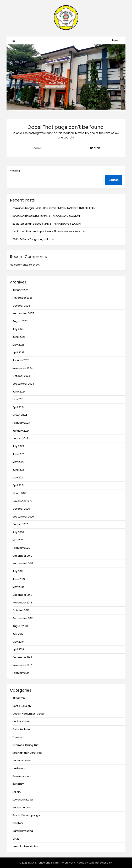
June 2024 (19, 392)
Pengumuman (22, 807)
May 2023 (18, 462)
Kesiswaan (19, 768)
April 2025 (19, 352)
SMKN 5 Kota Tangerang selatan (33, 239)
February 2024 (21, 423)
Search (15, 171)
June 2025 (19, 337)
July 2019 (18, 571)
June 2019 (19, 579)
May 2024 (18, 399)
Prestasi (18, 823)
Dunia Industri (21, 721)
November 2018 (22, 603)
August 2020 (20, 524)
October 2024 (21, 376)
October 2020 (21, 509)
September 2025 (23, 313)
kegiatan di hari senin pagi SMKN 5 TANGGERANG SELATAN (49, 231)
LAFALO (17, 792)
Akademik (19, 698)
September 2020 (23, 517)
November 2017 (22, 665)
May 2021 (18, 477)
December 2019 (22, 556)
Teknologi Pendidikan (26, 846)
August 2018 (20, 626)
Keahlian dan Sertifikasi (27, 753)
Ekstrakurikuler (21, 729)
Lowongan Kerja (23, 800)
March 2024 (20, 415)
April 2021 (18, 485)
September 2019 (23, 563)
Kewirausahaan (22, 776)
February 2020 (21, 548)
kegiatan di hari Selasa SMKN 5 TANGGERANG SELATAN (47, 224)
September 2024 (23, 384)
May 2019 (18, 587)
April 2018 (18, 649)
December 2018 (22, 595)
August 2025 (20, 321)
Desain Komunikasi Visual (28, 714)
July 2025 (18, 329)
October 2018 (21, 610)
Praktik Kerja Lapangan (27, 815)
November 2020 (23, 501)
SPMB (16, 839)
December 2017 (22, 657)
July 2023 (18, 446)
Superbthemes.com (101, 863)
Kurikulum (18, 784)
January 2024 (21, 431)
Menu (116, 40)
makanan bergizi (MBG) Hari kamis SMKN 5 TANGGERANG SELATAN (54, 208)
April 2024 (19, 407)
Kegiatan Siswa (22, 760)
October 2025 (21, 306)
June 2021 (19, 470)
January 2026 (21, 290)
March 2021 (19, 493)
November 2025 (23, 298)
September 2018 (23, 618)
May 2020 (18, 540)
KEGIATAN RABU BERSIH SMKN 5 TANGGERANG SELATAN (46, 216)
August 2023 (20, 438)
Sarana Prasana (23, 831)
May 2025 (18, 345)
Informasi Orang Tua (26, 745)
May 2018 (18, 642)
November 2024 (23, 368)
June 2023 (19, 454)
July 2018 (18, 634)
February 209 (21, 673)
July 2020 (18, 532)
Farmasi (18, 737)
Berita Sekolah (22, 706)
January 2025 (21, 360)
